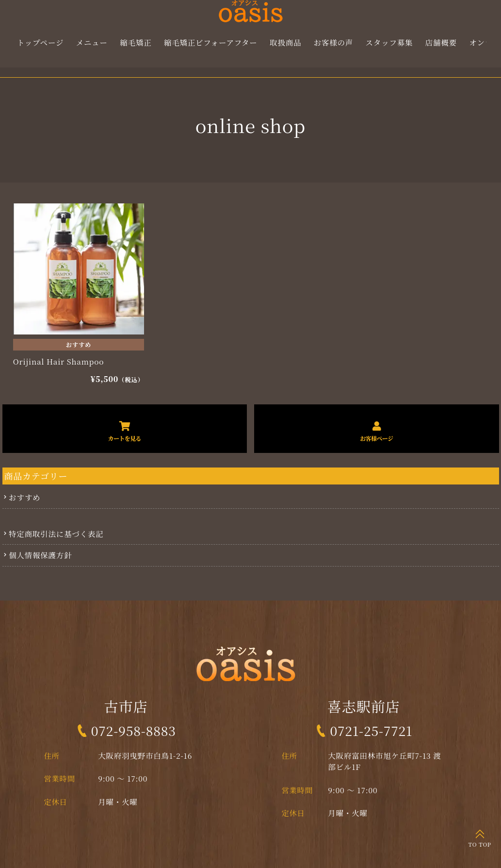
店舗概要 (441, 42)
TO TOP (480, 844)
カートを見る (125, 438)
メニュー (92, 42)
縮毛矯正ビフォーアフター (211, 42)
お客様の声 (333, 42)
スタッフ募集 (389, 42)
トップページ (40, 42)
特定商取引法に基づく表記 (56, 534)
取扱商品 (286, 42)
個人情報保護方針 (40, 555)
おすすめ (78, 345)
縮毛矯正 (136, 42)
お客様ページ (376, 438)
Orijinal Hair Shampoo (58, 362)
